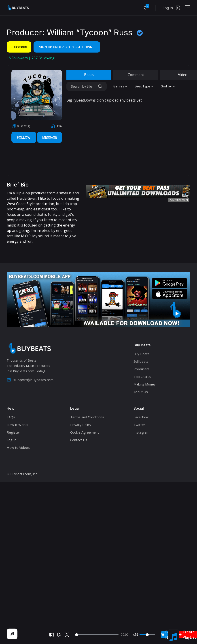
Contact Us (79, 440)
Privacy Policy (81, 425)
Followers (18, 58)
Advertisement (179, 200)
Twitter (139, 425)
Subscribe (19, 47)
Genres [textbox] (119, 86)
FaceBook (141, 417)
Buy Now (167, 635)
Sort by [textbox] (166, 86)
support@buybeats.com (30, 380)
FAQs (11, 417)
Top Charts (142, 377)
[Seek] (97, 635)
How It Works (17, 425)
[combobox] (121, 86)
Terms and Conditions (87, 417)
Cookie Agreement (85, 432)
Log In (12, 440)
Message (50, 137)
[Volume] (147, 635)
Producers (142, 369)
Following (43, 58)
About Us (141, 392)
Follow (24, 137)
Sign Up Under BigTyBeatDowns (67, 47)
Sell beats (141, 361)
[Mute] (136, 635)
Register (13, 432)
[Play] (59, 635)
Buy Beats (141, 354)
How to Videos (18, 447)
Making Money (145, 384)
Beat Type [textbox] (143, 86)
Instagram (141, 432)
